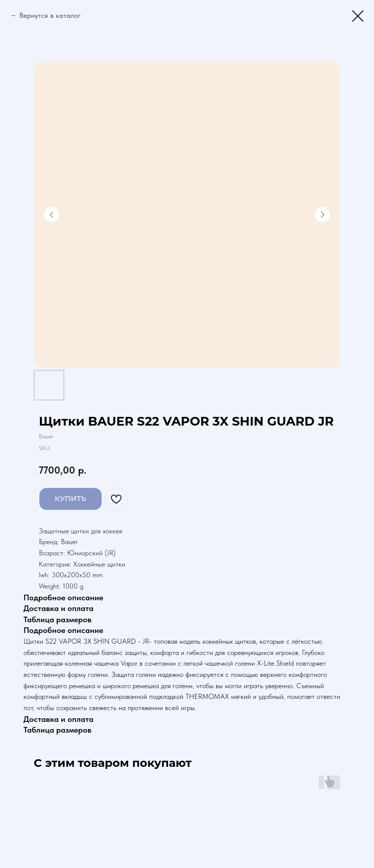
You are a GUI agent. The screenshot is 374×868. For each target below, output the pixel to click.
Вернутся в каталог (50, 15)
